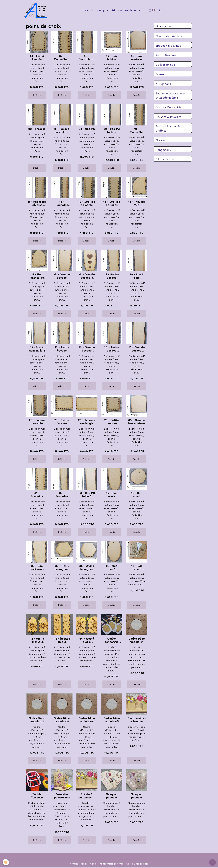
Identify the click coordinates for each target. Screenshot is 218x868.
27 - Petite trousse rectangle (62, 422)
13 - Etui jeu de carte (87, 204)
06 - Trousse (37, 129)
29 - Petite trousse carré (112, 422)
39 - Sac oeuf (112, 568)
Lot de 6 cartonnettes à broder (87, 796)
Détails (37, 95)
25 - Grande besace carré (137, 349)
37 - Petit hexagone (62, 568)
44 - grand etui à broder (87, 641)
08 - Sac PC (87, 129)
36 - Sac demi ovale (37, 568)
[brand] (37, 11)
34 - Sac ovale (112, 495)
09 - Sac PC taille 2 (112, 131)
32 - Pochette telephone (62, 495)
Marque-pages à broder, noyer (137, 796)
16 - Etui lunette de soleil (37, 276)
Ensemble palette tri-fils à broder (62, 796)
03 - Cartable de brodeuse (87, 58)
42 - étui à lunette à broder (37, 641)
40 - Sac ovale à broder (137, 568)
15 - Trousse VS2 (137, 204)
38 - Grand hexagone (87, 568)
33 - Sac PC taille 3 (87, 495)
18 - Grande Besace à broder (87, 276)
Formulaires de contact (127, 11)
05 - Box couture (137, 58)
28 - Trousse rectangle (87, 422)
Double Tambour (37, 796)
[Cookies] (6, 862)
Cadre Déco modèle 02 (37, 720)
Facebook (88, 11)
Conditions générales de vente (107, 864)
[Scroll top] (212, 862)
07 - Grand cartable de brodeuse (62, 131)
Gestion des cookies (138, 864)
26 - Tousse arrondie (37, 422)
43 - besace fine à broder (62, 641)
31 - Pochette (37, 495)
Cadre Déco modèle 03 (62, 720)
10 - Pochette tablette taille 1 (137, 131)
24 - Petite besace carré (112, 349)
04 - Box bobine (112, 58)
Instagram (103, 11)
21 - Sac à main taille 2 (37, 349)
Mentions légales (78, 864)
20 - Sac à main (137, 276)
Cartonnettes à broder (137, 720)
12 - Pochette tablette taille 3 (62, 204)
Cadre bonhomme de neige (112, 641)
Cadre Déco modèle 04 (87, 720)
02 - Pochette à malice (62, 58)
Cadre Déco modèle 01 (137, 641)
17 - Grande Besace (62, 276)
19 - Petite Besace (112, 276)
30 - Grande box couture (137, 422)
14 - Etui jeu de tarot (112, 204)
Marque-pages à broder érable (112, 796)
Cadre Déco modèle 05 (112, 720)
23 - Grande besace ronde (87, 349)
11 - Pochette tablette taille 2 (37, 204)
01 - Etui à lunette (37, 58)
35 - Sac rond (137, 495)
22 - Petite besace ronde (62, 349)
